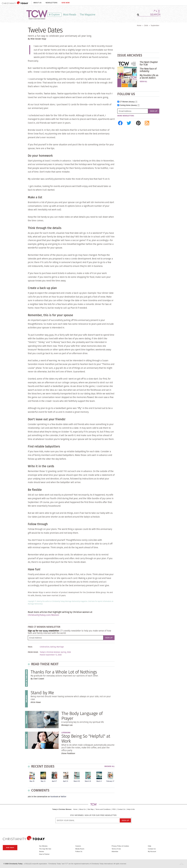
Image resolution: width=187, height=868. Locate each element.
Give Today (10, 847)
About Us (37, 3)
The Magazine (88, 15)
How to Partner (44, 854)
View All (143, 82)
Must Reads (70, 15)
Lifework (66, 733)
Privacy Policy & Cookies (120, 846)
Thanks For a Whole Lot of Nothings (64, 672)
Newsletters (51, 3)
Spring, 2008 (66, 652)
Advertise (115, 851)
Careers (78, 846)
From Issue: (33, 652)
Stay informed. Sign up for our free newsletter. (93, 815)
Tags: (30, 647)
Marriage (60, 647)
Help (150, 846)
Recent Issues (43, 766)
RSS (114, 809)
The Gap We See (45, 849)
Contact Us (121, 809)
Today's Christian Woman (62, 809)
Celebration (45, 647)
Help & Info (131, 809)
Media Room (80, 849)
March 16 (88, 781)
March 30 (77, 781)
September (155, 25)
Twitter (63, 797)
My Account (152, 851)
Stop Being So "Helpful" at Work (86, 739)
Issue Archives (130, 55)
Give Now (66, 3)
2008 (146, 25)
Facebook (54, 797)
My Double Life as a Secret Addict (149, 77)
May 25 (32, 781)
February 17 (110, 781)
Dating (53, 647)
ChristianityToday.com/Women (43, 615)
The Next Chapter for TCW (149, 63)
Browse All (110, 766)
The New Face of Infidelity (148, 70)
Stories (41, 851)
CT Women (127, 102)
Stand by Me (42, 693)
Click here (91, 601)
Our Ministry (43, 846)
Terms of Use (116, 849)
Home (139, 25)
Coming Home (128, 105)
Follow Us (79, 851)
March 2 (99, 781)
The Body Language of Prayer (82, 716)
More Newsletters (126, 116)
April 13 (66, 781)
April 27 (54, 781)
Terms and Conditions (103, 809)
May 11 (43, 781)
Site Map (90, 809)
